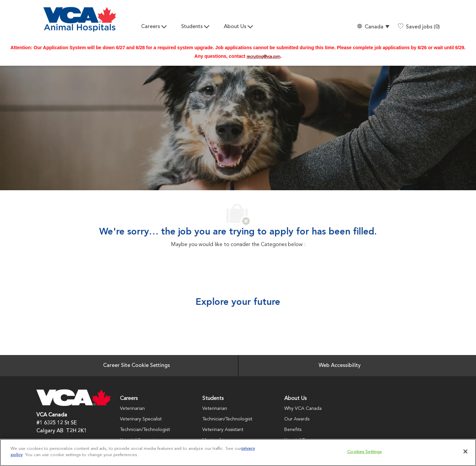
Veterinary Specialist (141, 419)
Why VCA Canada (303, 409)
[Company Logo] (80, 19)
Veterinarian (132, 409)
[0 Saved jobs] (419, 27)
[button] (373, 27)
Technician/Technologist (145, 430)
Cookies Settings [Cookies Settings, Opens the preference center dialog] (364, 452)
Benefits (293, 430)
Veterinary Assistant (223, 430)
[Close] (465, 451)
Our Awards (297, 419)
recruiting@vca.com (263, 57)
